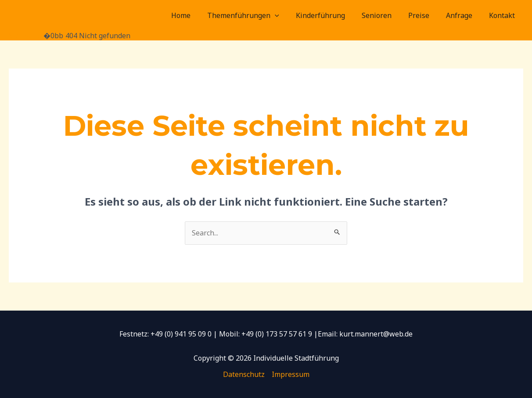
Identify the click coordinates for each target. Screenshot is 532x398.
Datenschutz (244, 374)
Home (198, 15)
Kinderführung (332, 15)
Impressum (291, 374)
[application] (289, 15)
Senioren (386, 15)
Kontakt (503, 15)
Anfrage (463, 15)
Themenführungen (258, 15)
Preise (425, 15)
